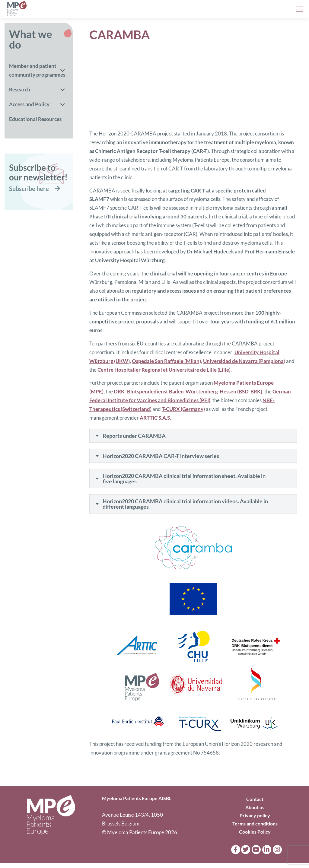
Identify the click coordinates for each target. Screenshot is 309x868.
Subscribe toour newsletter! (38, 172)
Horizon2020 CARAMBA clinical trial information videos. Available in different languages (183, 508)
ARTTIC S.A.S (155, 418)
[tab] (193, 436)
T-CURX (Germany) (183, 409)
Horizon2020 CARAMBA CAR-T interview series (162, 458)
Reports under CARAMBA (135, 436)
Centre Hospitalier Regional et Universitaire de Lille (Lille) (164, 370)
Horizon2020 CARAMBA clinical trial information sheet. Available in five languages (185, 482)
